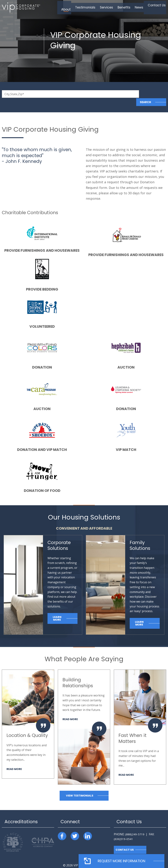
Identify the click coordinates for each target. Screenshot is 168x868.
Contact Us (156, 7)
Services (110, 7)
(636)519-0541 (123, 831)
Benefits (126, 7)
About (73, 7)
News (140, 7)
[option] (28, 716)
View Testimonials (79, 788)
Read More (14, 761)
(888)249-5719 (135, 826)
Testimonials (91, 7)
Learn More (57, 610)
